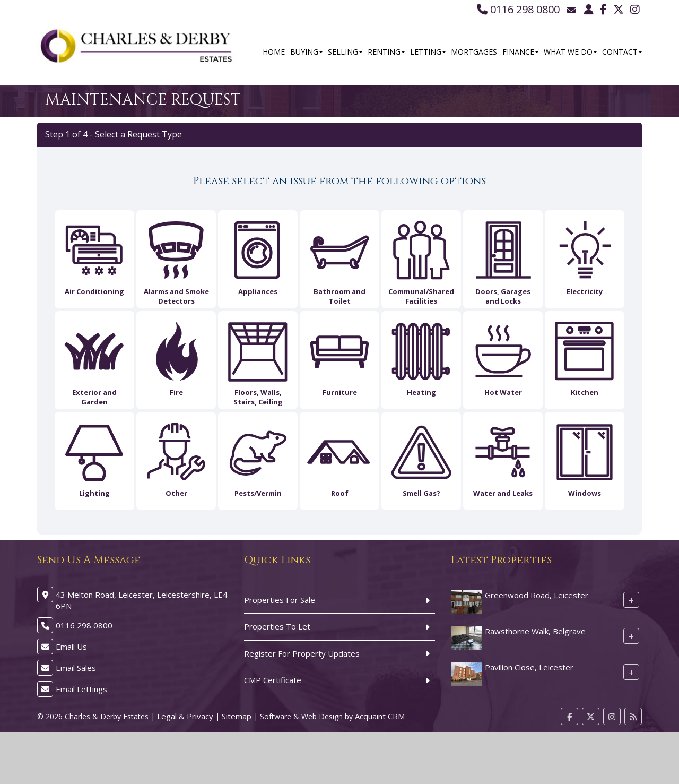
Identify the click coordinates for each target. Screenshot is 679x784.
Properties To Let (277, 626)
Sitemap (237, 716)
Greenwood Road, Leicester (537, 595)
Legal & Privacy (185, 716)
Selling (345, 52)
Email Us (71, 647)
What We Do (570, 52)
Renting (386, 52)
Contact (622, 52)
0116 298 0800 (518, 9)
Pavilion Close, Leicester (529, 667)
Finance (520, 52)
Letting (428, 52)
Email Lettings (81, 689)
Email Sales (76, 668)
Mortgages (474, 52)
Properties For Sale (280, 600)
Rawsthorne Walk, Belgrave (535, 631)
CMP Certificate (273, 680)
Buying (306, 52)
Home (274, 52)
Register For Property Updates (302, 653)
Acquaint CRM (380, 716)
